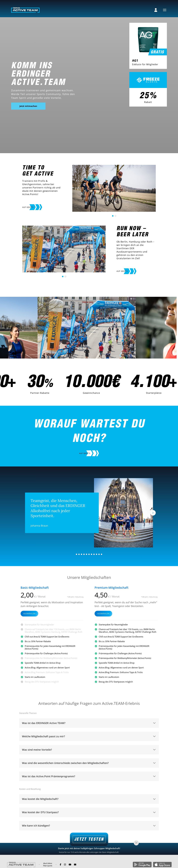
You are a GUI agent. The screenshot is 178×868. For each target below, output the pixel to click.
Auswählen (29, 614)
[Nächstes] (153, 513)
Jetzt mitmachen (28, 106)
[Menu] (165, 10)
